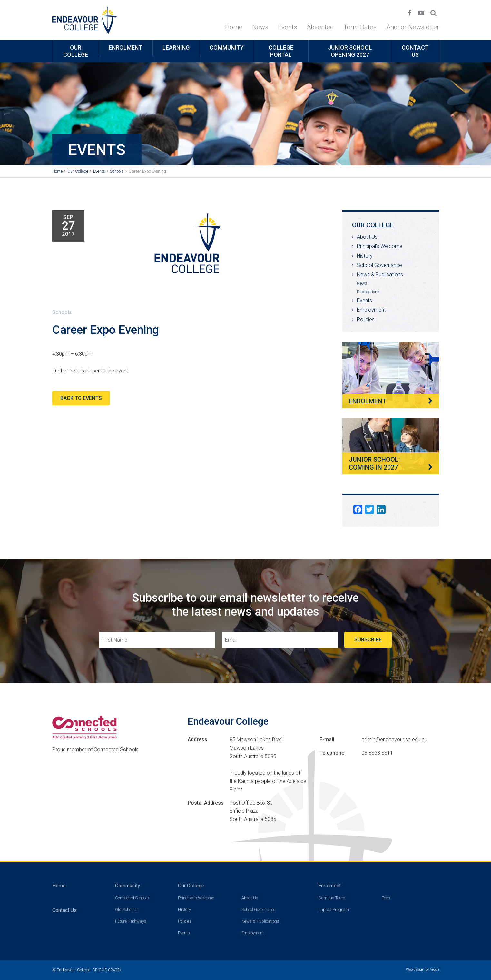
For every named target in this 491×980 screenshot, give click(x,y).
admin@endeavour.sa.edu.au (394, 740)
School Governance (379, 265)
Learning (176, 48)
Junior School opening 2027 (350, 51)
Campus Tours (332, 898)
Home (234, 27)
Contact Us (415, 51)
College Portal (281, 51)
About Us (367, 237)
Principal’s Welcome (380, 246)
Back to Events (81, 398)
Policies (366, 319)
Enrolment (126, 48)
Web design (415, 970)
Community (227, 48)
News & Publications (380, 275)
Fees (386, 898)
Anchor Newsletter (413, 27)
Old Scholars (127, 910)
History (365, 256)
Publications (368, 292)
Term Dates (360, 27)
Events (287, 27)
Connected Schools (132, 898)
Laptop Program (334, 910)
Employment (371, 310)
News (260, 27)
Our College (76, 51)
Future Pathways (131, 921)
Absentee (320, 27)
